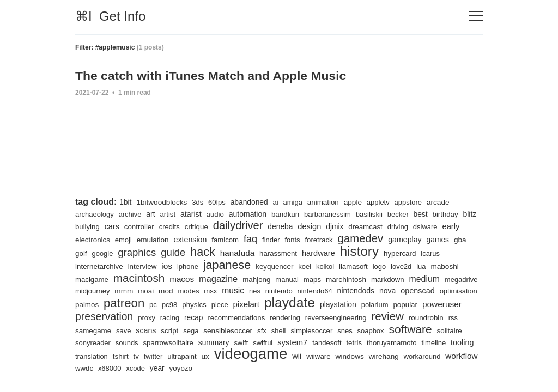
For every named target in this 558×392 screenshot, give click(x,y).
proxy (192, 318)
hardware (339, 253)
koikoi (329, 266)
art (152, 213)
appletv (382, 202)
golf (99, 253)
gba (81, 253)
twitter (268, 356)
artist (169, 214)
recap (240, 317)
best (426, 213)
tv (251, 356)
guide (192, 252)
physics (239, 305)
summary (295, 342)
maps (316, 279)
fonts (319, 239)
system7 (375, 342)
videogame (367, 354)
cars (131, 226)
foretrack (345, 239)
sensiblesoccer (285, 329)
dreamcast (389, 226)
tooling (172, 356)
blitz (82, 226)
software (97, 341)
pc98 (214, 305)
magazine (220, 278)
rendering (333, 318)
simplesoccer (370, 330)
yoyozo (332, 368)
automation (250, 213)
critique (217, 226)
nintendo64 (357, 290)
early (84, 239)
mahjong (259, 279)
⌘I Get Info (110, 16)
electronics (116, 239)
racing (216, 318)
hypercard (423, 253)
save (179, 330)
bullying (106, 226)
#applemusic (115, 47)
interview (143, 266)
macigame (92, 279)
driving (421, 226)
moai (185, 290)
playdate (336, 302)
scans (202, 329)
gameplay (432, 239)
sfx (320, 330)
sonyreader (172, 343)
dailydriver (259, 225)
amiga (295, 202)
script (226, 330)
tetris (437, 343)
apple (356, 201)
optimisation (94, 305)
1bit (126, 201)
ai (278, 202)
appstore (412, 202)
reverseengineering (384, 318)
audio (217, 214)
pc (198, 305)
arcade (442, 201)
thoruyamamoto (101, 356)
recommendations (284, 318)
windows (90, 368)
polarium (423, 305)
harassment (299, 253)
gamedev (387, 238)
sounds (207, 343)
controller (159, 226)
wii (414, 356)
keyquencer (277, 266)
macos (184, 278)
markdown (392, 279)
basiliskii (374, 214)
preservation (149, 316)
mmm (163, 290)
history (381, 251)
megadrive (92, 290)
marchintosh (350, 279)
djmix (357, 226)
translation (206, 356)
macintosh (140, 277)
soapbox (430, 330)
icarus (453, 253)
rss (120, 330)
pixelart (292, 304)
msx (251, 290)
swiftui (345, 343)
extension (215, 239)
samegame (148, 330)
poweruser (95, 317)
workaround (163, 368)
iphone (190, 266)
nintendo (320, 290)
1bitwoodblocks (163, 201)
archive (131, 214)
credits (189, 226)
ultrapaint (297, 356)
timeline (143, 356)
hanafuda (257, 252)
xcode (286, 368)
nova (431, 290)
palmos (130, 305)
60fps (218, 202)
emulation (177, 239)
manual (290, 279)
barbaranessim (331, 214)
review (437, 316)
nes (296, 290)
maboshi (450, 266)
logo (384, 266)
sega (248, 330)
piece (265, 305)
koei (308, 266)
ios (168, 265)
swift (323, 343)
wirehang (124, 368)
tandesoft (410, 343)
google (120, 253)
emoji (147, 239)
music (274, 290)
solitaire (137, 343)
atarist (193, 213)
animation (326, 202)
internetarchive (99, 266)
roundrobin (93, 330)
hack (222, 251)
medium (430, 278)
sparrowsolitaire (249, 343)
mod (206, 290)
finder (297, 239)
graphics (155, 252)
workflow (203, 368)
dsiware (449, 226)
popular (454, 305)
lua (427, 266)
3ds (199, 202)
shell (336, 330)
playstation (385, 304)
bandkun (288, 214)
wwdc (234, 368)
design (332, 226)
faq (276, 238)
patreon (168, 303)
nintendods (398, 290)
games (466, 239)
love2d (406, 266)
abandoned (251, 201)
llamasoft (358, 266)
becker (403, 214)
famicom (250, 239)
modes (229, 290)
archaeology (95, 214)
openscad (462, 290)
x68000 (259, 368)
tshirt (235, 356)
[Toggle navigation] (476, 16)
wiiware (436, 356)
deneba (302, 226)
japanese (229, 264)
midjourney (132, 290)
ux (321, 356)
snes (404, 330)
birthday (451, 214)
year (308, 368)
